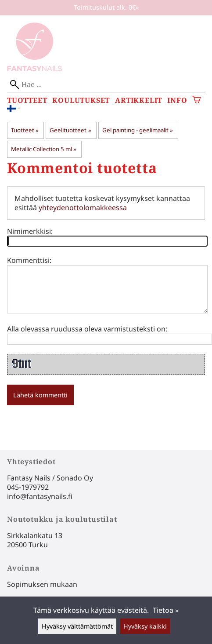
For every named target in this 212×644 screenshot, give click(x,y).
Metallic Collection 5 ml (44, 149)
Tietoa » (166, 610)
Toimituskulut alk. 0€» (106, 7)
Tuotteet (27, 100)
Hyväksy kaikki (145, 626)
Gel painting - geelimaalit (138, 130)
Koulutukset (81, 100)
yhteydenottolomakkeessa (83, 207)
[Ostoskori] (196, 100)
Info (177, 100)
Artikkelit (138, 100)
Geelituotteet (70, 130)
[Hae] (106, 85)
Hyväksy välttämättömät (77, 626)
